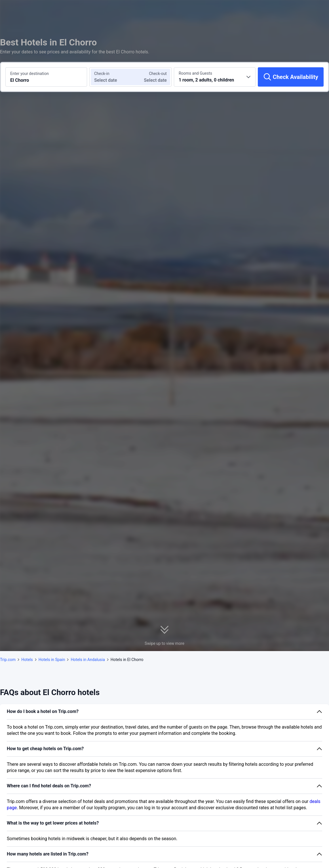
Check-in (102, 74)
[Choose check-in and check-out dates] (110, 77)
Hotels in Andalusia (88, 660)
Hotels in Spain (52, 660)
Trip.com (8, 660)
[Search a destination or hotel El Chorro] (46, 77)
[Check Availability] (291, 77)
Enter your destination (29, 74)
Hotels (27, 660)
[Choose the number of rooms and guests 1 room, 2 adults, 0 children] (215, 77)
